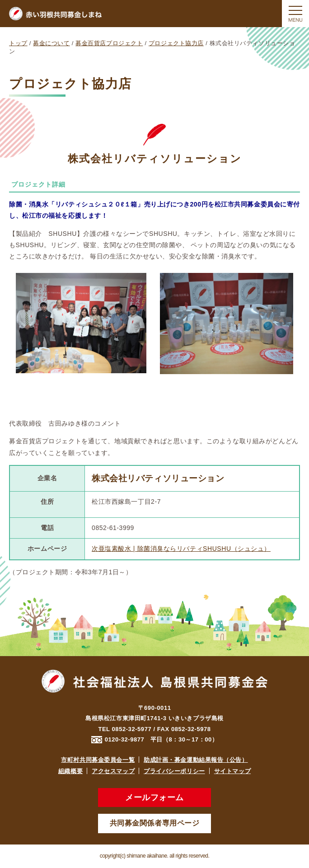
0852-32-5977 (132, 729)
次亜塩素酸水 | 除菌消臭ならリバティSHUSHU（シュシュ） (181, 549)
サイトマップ (232, 771)
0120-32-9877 (125, 739)
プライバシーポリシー (174, 771)
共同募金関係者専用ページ (155, 823)
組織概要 (70, 771)
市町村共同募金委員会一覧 (98, 760)
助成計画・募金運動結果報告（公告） (196, 760)
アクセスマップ (113, 771)
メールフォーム (154, 798)
